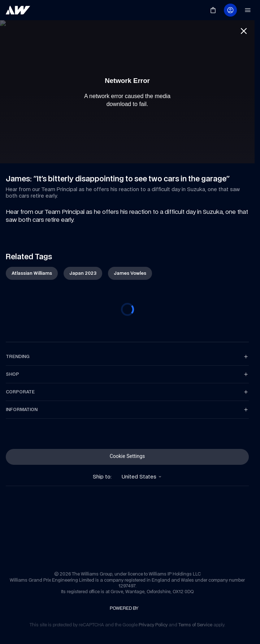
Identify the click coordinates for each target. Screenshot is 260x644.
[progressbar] (127, 309)
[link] (18, 10)
